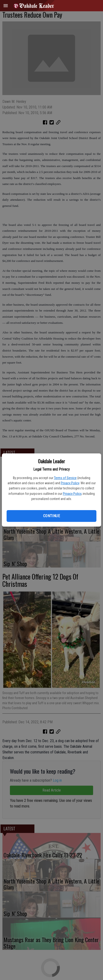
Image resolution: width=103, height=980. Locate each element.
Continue (51, 516)
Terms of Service (65, 478)
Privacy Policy (70, 483)
